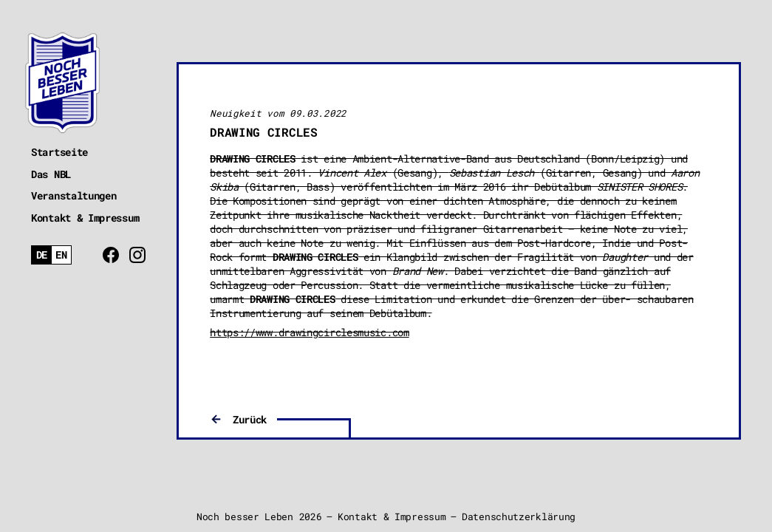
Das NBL (51, 174)
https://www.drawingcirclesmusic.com (310, 332)
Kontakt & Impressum (85, 218)
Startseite (59, 152)
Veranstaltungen (74, 195)
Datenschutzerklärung (519, 516)
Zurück (250, 419)
